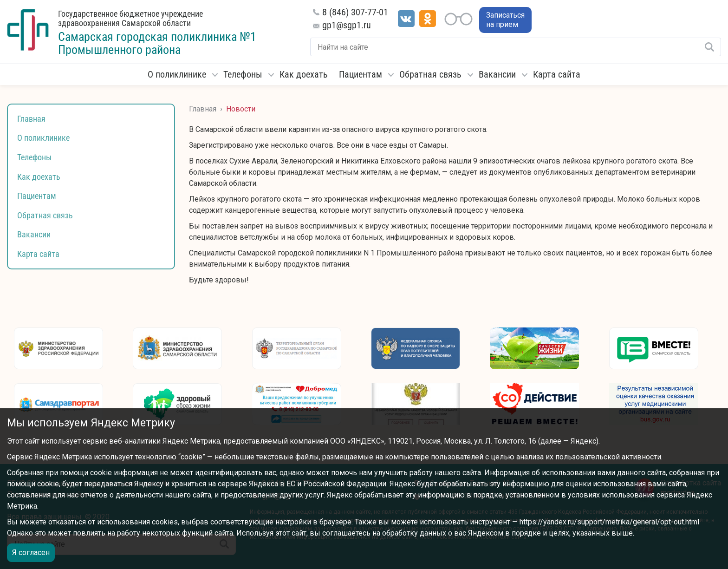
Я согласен (31, 553)
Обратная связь (430, 74)
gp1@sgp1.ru (347, 25)
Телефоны (243, 74)
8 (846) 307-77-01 (355, 12)
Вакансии (497, 74)
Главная (31, 119)
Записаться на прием (505, 20)
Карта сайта (557, 74)
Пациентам (361, 74)
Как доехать (304, 74)
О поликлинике (177, 74)
